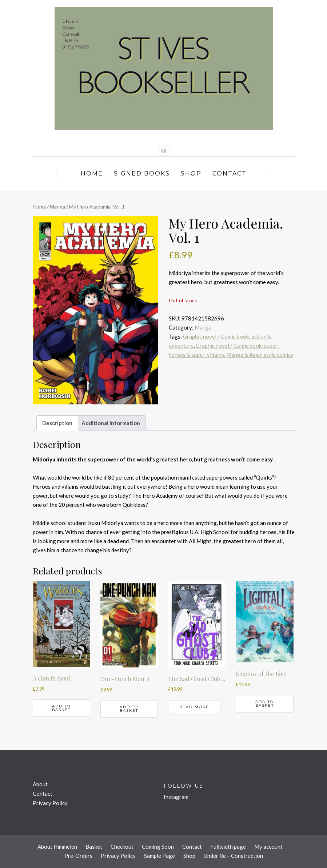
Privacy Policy (50, 803)
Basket (94, 847)
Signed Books (142, 173)
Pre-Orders (78, 856)
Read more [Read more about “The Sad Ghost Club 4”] (194, 707)
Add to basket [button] (61, 708)
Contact (230, 173)
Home (92, 173)
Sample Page (159, 856)
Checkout (122, 847)
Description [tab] (57, 423)
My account (268, 847)
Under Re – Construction (233, 856)
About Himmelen (57, 847)
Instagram (176, 797)
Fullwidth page (228, 847)
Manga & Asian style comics (260, 355)
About (40, 784)
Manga (57, 207)
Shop (191, 173)
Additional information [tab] (111, 423)
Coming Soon (158, 847)
